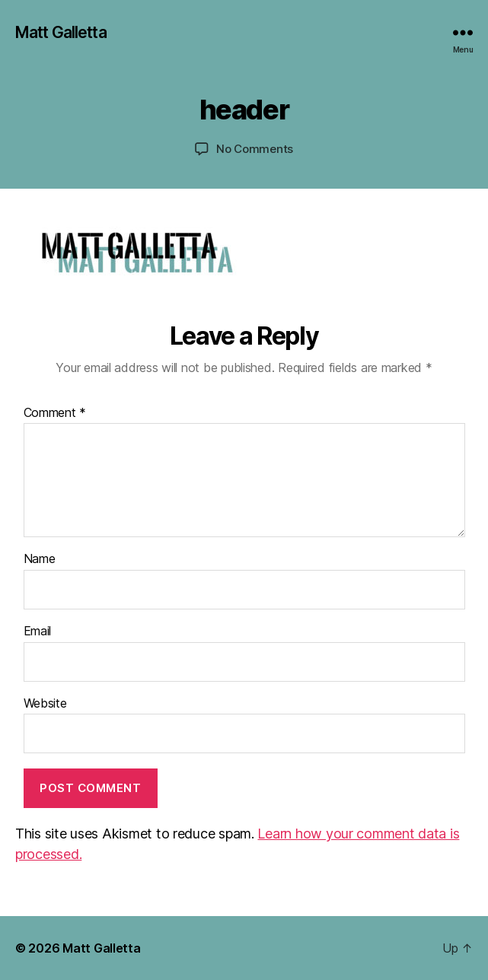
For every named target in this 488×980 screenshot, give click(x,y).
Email (38, 632)
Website (45, 704)
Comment (55, 413)
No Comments (255, 149)
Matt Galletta (61, 32)
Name (40, 559)
